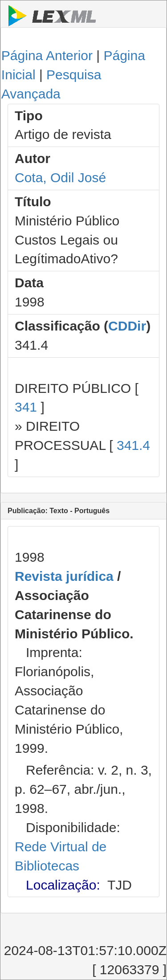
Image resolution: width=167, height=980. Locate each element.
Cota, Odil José (60, 178)
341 (26, 407)
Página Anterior (47, 55)
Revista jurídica (64, 576)
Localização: (63, 885)
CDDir (127, 326)
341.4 (133, 445)
